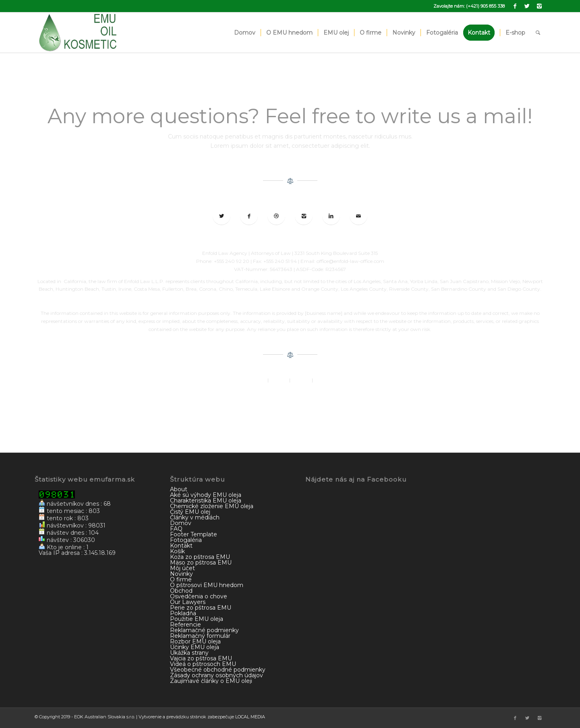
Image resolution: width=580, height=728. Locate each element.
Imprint (279, 380)
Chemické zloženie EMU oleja (212, 506)
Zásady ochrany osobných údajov (216, 675)
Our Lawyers (188, 602)
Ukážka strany (189, 653)
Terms (321, 380)
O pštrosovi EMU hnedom (207, 585)
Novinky (181, 574)
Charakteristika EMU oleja (206, 500)
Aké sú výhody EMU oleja (206, 495)
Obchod (181, 591)
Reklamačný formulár (200, 636)
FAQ (176, 529)
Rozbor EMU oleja (195, 641)
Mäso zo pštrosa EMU (201, 563)
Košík (177, 551)
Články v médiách (195, 517)
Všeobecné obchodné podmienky (218, 670)
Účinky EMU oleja (195, 647)
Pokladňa (183, 613)
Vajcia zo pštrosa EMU (201, 658)
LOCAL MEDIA (250, 717)
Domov (181, 523)
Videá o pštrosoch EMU (203, 664)
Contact (301, 380)
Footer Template (194, 534)
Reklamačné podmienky (204, 630)
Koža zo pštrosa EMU (200, 557)
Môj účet (182, 568)
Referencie (185, 625)
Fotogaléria (186, 540)
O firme (181, 579)
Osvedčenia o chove (199, 596)
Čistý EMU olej (190, 512)
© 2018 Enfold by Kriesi (290, 392)
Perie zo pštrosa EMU (201, 608)
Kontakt (181, 546)
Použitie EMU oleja (197, 619)
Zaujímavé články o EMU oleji (211, 681)
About (259, 380)
